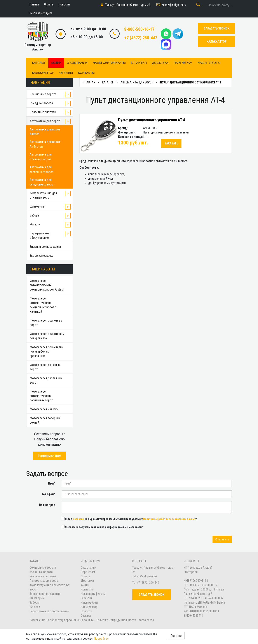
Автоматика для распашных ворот (42, 169)
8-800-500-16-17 (139, 29)
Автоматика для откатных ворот (41, 157)
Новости (86, 611)
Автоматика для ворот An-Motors (45, 144)
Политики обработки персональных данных (169, 519)
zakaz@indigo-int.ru (171, 5)
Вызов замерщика (42, 256)
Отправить (222, 539)
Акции (56, 63)
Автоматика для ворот (45, 121)
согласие (78, 519)
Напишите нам (50, 456)
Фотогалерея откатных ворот (45, 367)
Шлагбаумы (37, 206)
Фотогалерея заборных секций (45, 420)
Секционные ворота (43, 94)
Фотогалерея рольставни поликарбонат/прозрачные (46, 351)
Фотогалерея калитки (44, 409)
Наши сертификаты (109, 63)
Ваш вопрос (47, 505)
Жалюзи (35, 224)
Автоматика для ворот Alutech (45, 132)
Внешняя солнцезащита (45, 247)
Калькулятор (43, 73)
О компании (77, 63)
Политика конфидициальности (116, 620)
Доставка (160, 63)
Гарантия (139, 63)
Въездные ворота (41, 103)
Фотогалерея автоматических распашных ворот (41, 396)
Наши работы (209, 63)
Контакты (86, 73)
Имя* (52, 483)
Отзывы (66, 73)
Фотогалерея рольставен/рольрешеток (47, 336)
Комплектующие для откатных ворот (43, 195)
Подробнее (101, 639)
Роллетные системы (43, 112)
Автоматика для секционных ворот (42, 182)
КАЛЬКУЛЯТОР (217, 42)
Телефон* (48, 494)
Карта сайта (146, 620)
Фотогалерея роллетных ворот (46, 323)
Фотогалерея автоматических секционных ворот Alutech (47, 285)
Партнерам (183, 63)
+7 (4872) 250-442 (141, 38)
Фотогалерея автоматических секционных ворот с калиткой (43, 305)
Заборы (35, 215)
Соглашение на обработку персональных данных (62, 620)
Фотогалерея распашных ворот (46, 380)
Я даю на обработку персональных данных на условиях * (129, 519)
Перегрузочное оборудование (40, 235)
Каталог (39, 63)
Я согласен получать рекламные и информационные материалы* (103, 527)
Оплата (85, 576)
